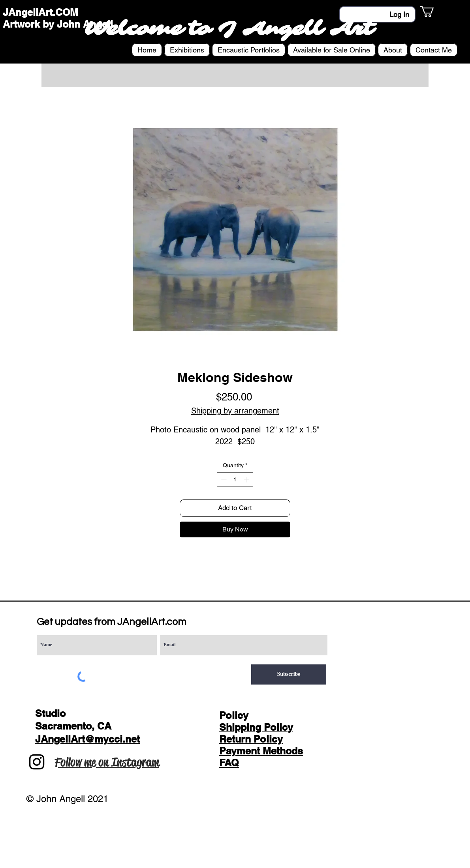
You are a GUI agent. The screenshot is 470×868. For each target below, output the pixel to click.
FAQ (229, 763)
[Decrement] (223, 480)
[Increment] (247, 480)
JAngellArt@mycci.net (87, 739)
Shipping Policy (256, 727)
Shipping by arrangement (235, 411)
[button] (433, 11)
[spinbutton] (235, 480)
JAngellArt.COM (40, 12)
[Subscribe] (289, 674)
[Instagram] (37, 762)
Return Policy (251, 739)
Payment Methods (261, 751)
